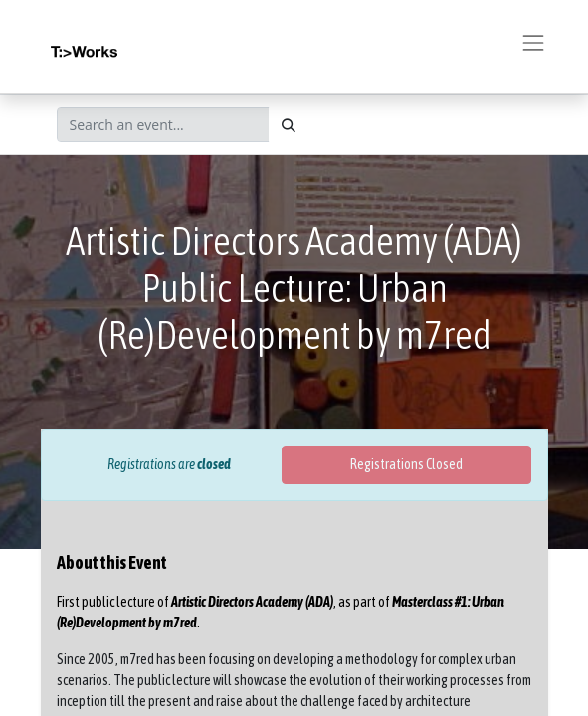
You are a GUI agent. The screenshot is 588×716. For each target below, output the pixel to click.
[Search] (289, 125)
